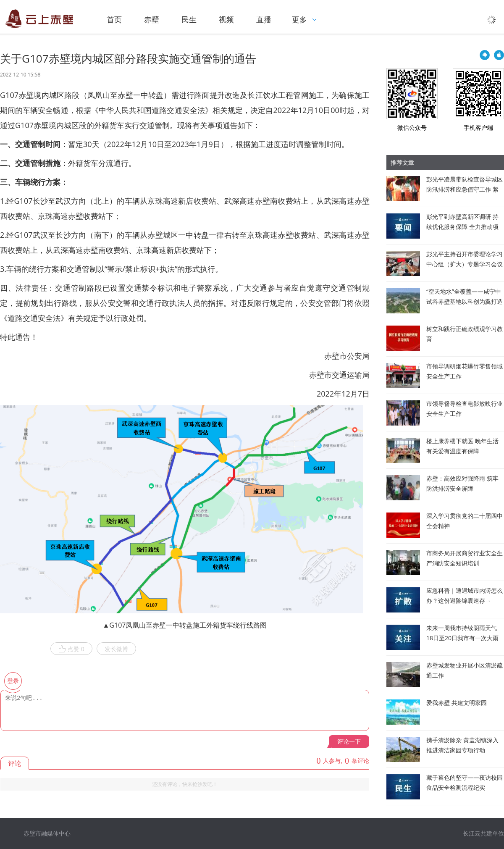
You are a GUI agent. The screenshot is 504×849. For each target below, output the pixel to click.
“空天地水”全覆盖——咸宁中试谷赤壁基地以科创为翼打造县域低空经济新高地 (465, 301)
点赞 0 (71, 649)
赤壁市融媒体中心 (47, 833)
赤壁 (152, 19)
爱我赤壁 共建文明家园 (457, 703)
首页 (114, 19)
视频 (226, 19)
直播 (264, 19)
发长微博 (116, 649)
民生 (189, 19)
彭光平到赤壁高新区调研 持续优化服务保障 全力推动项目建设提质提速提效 (462, 227)
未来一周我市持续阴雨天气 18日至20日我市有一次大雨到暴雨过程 (462, 638)
